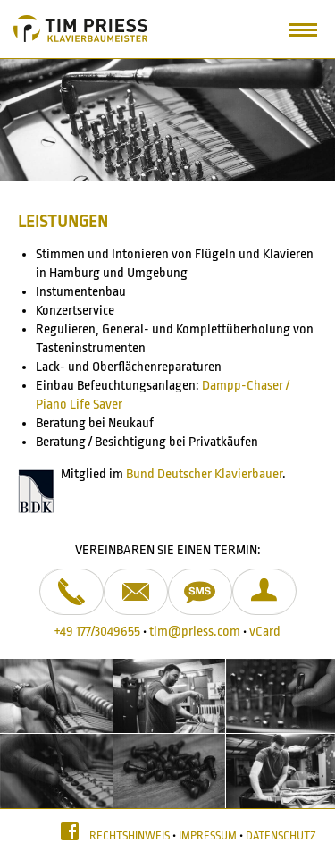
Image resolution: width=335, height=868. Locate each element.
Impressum (208, 835)
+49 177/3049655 (97, 632)
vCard (265, 632)
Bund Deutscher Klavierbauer (204, 474)
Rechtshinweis (130, 835)
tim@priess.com (195, 632)
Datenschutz (281, 835)
